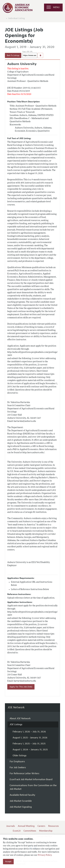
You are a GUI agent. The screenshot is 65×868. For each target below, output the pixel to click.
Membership (46, 831)
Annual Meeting (26, 826)
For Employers (17, 761)
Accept (8, 862)
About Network (20, 718)
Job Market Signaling (21, 807)
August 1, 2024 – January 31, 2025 (30, 750)
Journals (11, 826)
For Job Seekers (18, 767)
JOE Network (16, 707)
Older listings (20, 756)
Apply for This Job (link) (21, 687)
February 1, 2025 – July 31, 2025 (29, 744)
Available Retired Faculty (22, 795)
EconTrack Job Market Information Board (31, 779)
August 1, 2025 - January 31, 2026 (30, 738)
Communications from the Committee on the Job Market (33, 787)
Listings (16, 724)
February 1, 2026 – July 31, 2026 (29, 732)
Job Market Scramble (21, 801)
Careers (41, 826)
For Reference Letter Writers (24, 773)
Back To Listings (13, 55)
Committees (30, 831)
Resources (53, 826)
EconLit (17, 831)
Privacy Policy (45, 855)
